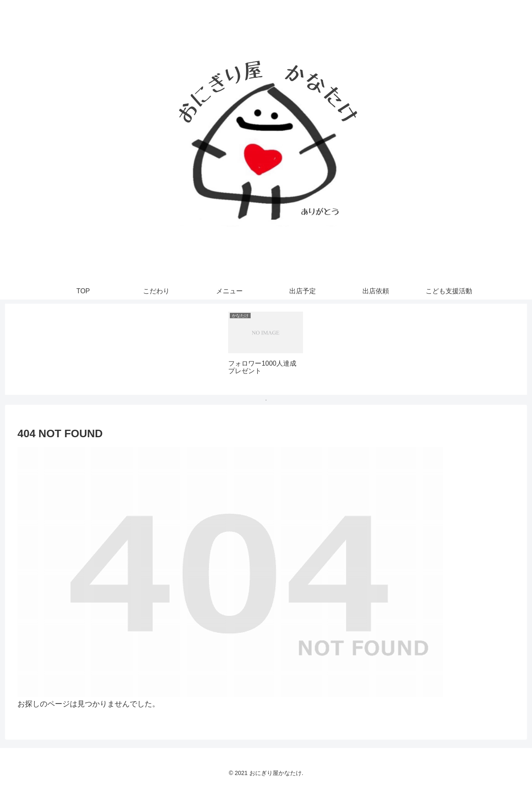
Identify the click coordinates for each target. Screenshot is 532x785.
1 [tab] (266, 400)
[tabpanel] (266, 348)
